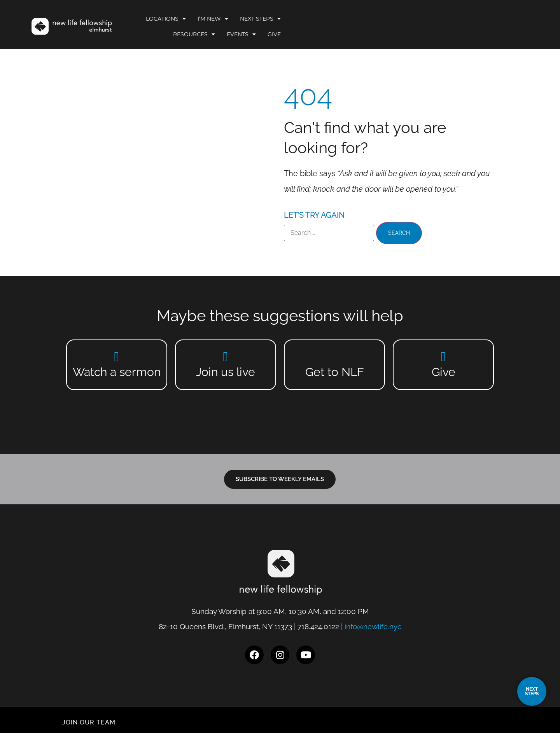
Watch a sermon (117, 372)
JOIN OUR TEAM (89, 715)
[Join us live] (226, 356)
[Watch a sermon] (117, 356)
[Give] (444, 356)
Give (502, 25)
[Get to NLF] (335, 356)
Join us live (226, 372)
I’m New (322, 25)
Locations (275, 25)
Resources (422, 25)
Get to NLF (335, 372)
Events (470, 25)
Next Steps (369, 25)
